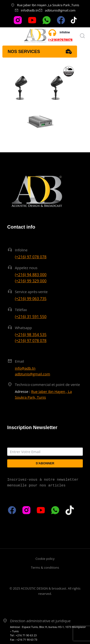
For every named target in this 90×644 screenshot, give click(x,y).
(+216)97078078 (61, 40)
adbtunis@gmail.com (60, 10)
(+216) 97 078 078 (31, 257)
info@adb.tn (30, 10)
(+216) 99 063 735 (31, 299)
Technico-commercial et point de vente (47, 384)
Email (19, 361)
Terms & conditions (45, 567)
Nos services (40, 52)
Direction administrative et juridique (40, 621)
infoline (65, 32)
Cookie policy (45, 559)
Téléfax (21, 310)
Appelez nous (26, 268)
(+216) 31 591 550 (31, 317)
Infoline (21, 250)
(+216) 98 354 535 (31, 335)
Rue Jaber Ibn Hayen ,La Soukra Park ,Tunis (48, 5)
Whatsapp (23, 328)
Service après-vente (31, 292)
